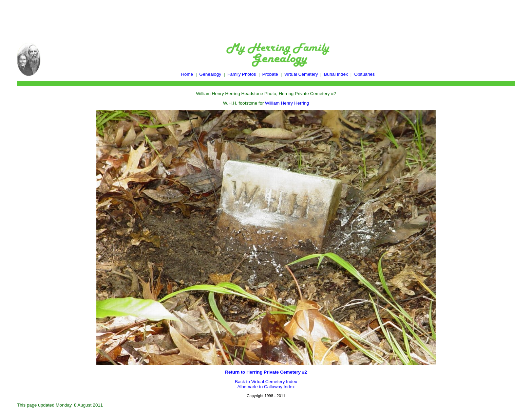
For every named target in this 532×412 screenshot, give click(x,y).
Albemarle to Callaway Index (266, 387)
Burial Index (336, 74)
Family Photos (242, 74)
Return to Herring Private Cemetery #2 (266, 372)
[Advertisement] (266, 18)
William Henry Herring (287, 103)
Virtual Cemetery (301, 74)
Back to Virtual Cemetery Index (266, 382)
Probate (270, 74)
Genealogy (210, 74)
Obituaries (365, 74)
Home (187, 74)
